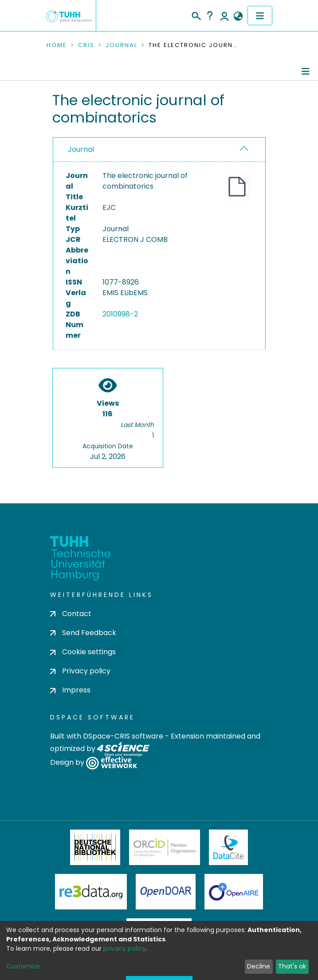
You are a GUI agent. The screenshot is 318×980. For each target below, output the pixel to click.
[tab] (159, 150)
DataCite (229, 847)
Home (57, 45)
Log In (224, 16)
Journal (122, 45)
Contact (71, 614)
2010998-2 (120, 314)
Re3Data (91, 892)
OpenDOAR (166, 892)
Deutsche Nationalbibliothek (95, 847)
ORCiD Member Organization (165, 847)
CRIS (86, 45)
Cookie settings (83, 652)
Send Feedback (83, 633)
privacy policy (125, 948)
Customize (23, 966)
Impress (70, 690)
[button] (238, 16)
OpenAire (234, 892)
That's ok (292, 966)
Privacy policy (80, 671)
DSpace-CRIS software (123, 736)
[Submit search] (196, 15)
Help (210, 16)
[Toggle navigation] (260, 16)
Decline (259, 966)
